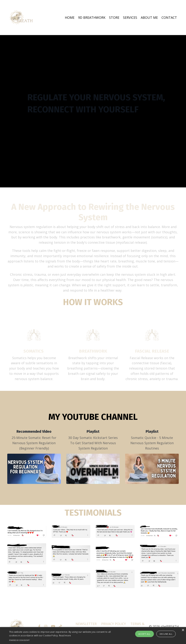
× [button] (183, 630)
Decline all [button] (166, 634)
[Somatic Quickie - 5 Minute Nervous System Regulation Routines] (152, 469)
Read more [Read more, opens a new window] (65, 636)
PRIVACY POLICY (114, 624)
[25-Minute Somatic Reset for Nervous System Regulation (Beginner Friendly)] (34, 469)
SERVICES (130, 17)
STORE (114, 17)
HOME (70, 17)
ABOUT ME (149, 17)
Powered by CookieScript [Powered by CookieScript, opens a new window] (19, 640)
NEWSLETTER (86, 624)
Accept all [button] (144, 634)
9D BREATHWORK (92, 17)
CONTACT (169, 17)
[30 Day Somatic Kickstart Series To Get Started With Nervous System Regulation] (93, 469)
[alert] (93, 636)
